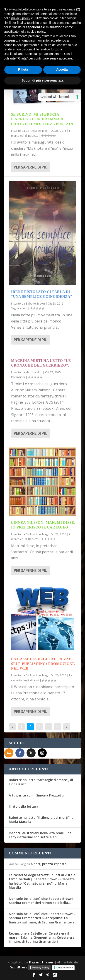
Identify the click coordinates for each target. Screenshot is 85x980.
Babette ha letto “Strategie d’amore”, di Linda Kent (41, 782)
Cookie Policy (65, 968)
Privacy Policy (41, 968)
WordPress (19, 967)
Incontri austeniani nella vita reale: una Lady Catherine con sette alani (40, 835)
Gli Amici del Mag (37, 131)
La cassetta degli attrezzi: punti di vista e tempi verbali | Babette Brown (42, 877)
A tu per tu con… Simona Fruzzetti (36, 795)
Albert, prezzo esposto (49, 864)
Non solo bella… (58, 903)
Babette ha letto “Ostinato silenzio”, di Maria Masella (42, 883)
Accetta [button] (62, 69)
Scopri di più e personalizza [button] (42, 80)
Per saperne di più (31, 167)
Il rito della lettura (24, 806)
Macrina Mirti (34, 372)
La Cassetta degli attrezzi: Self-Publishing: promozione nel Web (43, 664)
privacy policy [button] (21, 18)
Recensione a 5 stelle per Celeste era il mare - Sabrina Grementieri (39, 935)
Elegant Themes (41, 962)
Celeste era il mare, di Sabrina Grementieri (42, 939)
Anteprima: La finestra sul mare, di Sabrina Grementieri (41, 920)
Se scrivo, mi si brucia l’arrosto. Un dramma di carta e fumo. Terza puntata (42, 119)
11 (58, 727)
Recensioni (18, 377)
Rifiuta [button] (23, 69)
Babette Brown (35, 304)
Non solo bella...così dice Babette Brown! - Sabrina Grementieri (42, 901)
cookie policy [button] (36, 32)
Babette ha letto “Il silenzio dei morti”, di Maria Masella (42, 820)
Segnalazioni (19, 308)
